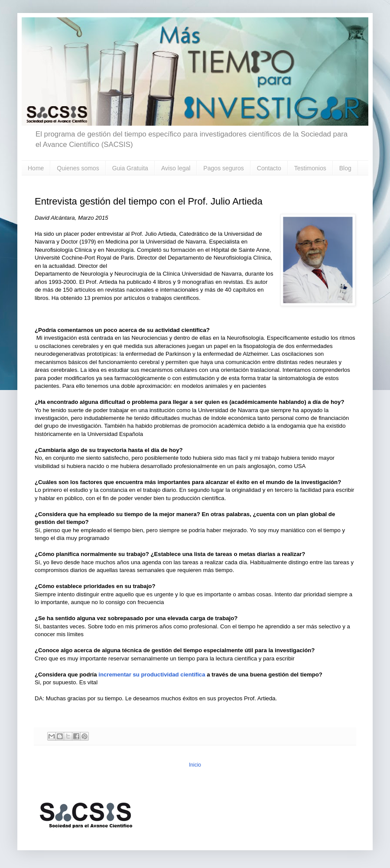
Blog (345, 168)
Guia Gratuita (130, 168)
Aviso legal (176, 168)
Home (36, 168)
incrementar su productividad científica (152, 675)
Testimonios (310, 168)
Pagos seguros (223, 168)
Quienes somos (78, 168)
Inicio (195, 765)
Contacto (269, 168)
